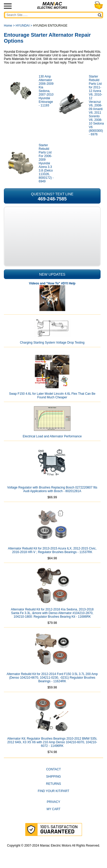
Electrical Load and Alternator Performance (52, 436)
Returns (53, 784)
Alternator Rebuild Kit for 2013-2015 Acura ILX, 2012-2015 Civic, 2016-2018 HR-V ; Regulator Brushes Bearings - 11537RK (52, 550)
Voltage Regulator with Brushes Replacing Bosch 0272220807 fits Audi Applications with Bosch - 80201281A (52, 489)
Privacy (54, 802)
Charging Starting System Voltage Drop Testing (52, 343)
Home (8, 26)
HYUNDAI (23, 26)
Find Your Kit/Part (53, 791)
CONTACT (54, 769)
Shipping (54, 777)
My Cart (54, 809)
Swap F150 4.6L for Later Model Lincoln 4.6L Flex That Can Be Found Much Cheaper (52, 396)
